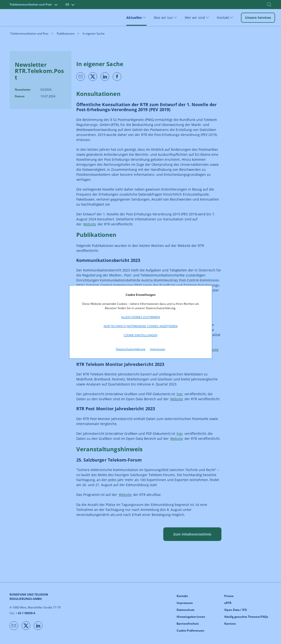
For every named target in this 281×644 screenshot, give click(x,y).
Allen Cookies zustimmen (140, 317)
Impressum (158, 349)
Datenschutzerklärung (131, 349)
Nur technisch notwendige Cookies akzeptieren (141, 326)
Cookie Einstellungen (140, 335)
